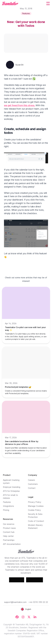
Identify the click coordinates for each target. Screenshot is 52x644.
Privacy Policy (35, 502)
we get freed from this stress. (20, 105)
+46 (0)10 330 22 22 (38, 602)
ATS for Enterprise (11, 491)
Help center (8, 536)
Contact (32, 488)
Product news (9, 528)
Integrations (8, 506)
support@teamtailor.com (15, 602)
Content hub (9, 532)
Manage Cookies (36, 506)
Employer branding (12, 487)
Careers (31, 480)
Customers (33, 484)
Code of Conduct (36, 521)
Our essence (9, 524)
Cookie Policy (34, 510)
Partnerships (9, 540)
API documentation (12, 544)
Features (7, 502)
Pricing (6, 510)
